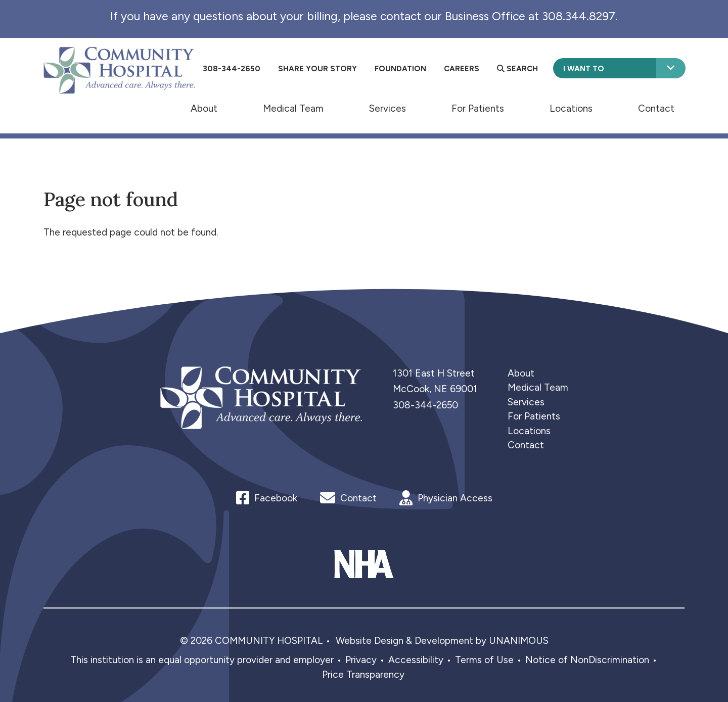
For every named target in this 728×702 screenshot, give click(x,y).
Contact (656, 108)
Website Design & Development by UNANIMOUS (442, 641)
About (204, 108)
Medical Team (293, 108)
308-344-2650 (425, 405)
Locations (571, 108)
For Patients (478, 108)
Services (388, 108)
